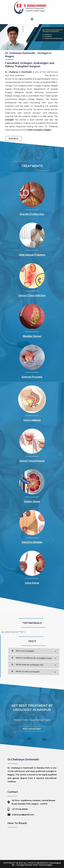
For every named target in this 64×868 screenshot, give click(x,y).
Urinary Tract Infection (32, 295)
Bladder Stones (32, 336)
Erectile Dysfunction (32, 214)
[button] (32, 19)
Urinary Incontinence (32, 461)
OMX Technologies (42, 865)
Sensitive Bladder (32, 542)
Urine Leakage (32, 420)
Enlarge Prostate (32, 377)
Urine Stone (32, 583)
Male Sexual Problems (32, 255)
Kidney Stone (32, 501)
